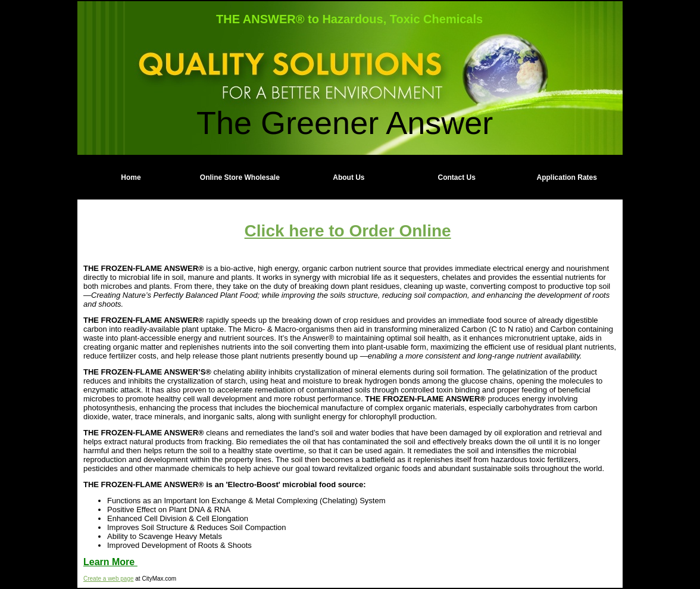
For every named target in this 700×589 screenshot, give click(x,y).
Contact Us (457, 177)
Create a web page (109, 579)
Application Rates (567, 177)
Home (131, 177)
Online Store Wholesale (240, 177)
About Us (349, 177)
